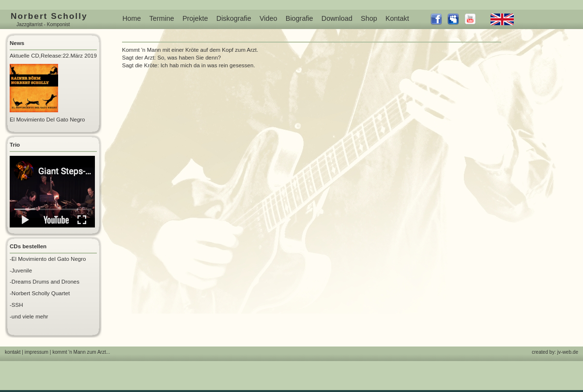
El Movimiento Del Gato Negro (47, 120)
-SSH (16, 305)
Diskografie (234, 18)
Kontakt (397, 18)
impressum (37, 352)
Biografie (299, 18)
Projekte (195, 18)
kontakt (13, 352)
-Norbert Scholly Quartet (40, 293)
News (17, 43)
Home (132, 18)
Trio (15, 145)
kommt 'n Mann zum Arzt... (81, 352)
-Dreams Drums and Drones (45, 282)
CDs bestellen (28, 246)
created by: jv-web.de (555, 352)
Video (268, 18)
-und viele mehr (29, 317)
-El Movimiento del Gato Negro (48, 259)
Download (337, 18)
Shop (369, 18)
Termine (161, 18)
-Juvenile (21, 271)
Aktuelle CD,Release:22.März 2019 (53, 56)
